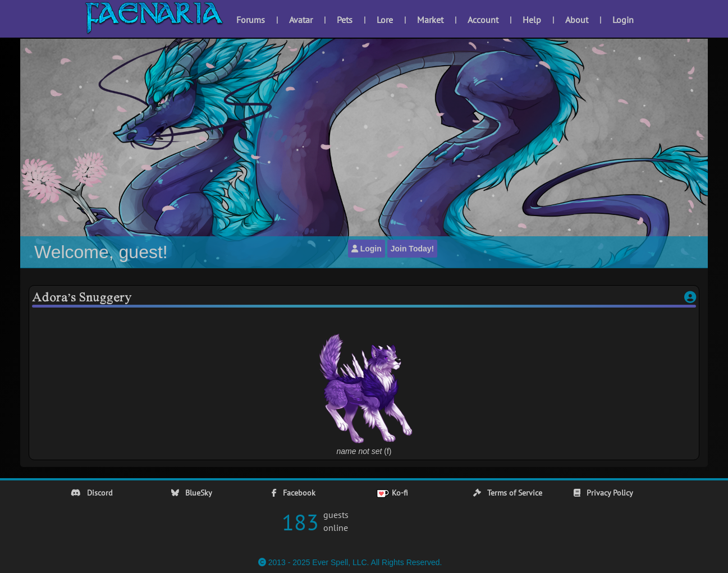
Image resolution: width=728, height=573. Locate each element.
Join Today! (413, 249)
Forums (251, 20)
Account (483, 20)
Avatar (301, 20)
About (577, 20)
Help (532, 20)
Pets (345, 20)
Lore (385, 20)
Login (623, 20)
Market (430, 20)
